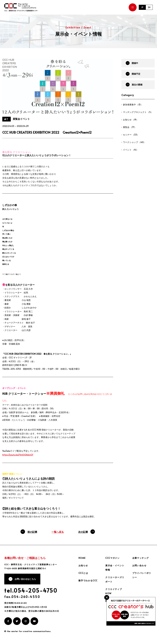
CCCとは (83, 573)
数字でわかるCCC (88, 580)
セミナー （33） (131, 135)
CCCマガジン (112, 558)
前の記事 (32, 532)
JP (142, 7)
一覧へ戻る (58, 532)
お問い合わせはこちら (25, 579)
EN (149, 7)
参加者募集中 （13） (133, 105)
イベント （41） (131, 150)
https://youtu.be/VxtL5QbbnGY (18, 455)
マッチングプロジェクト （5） (138, 112)
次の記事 (83, 532)
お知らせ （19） (131, 120)
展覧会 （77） (130, 127)
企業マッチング (141, 558)
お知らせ (83, 565)
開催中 (135, 63)
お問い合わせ (139, 565)
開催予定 (136, 74)
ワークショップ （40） (134, 142)
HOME (82, 558)
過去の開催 (137, 85)
